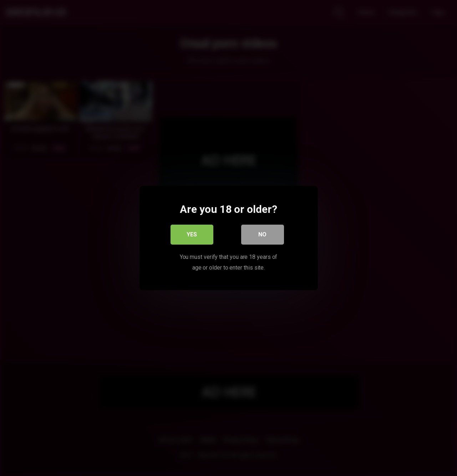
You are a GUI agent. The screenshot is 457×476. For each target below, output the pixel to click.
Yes (192, 234)
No (262, 234)
